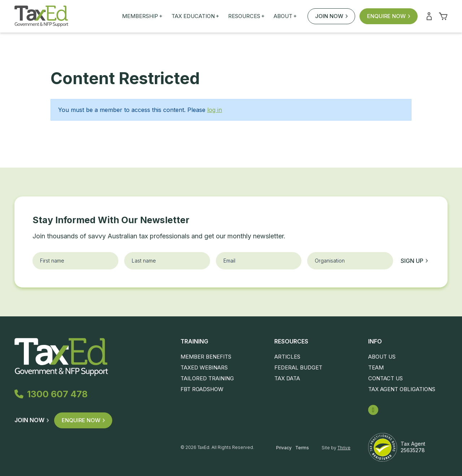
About (285, 16)
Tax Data (287, 378)
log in (215, 110)
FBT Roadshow (202, 389)
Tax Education (195, 16)
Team (376, 367)
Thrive (344, 448)
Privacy (284, 448)
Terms (302, 448)
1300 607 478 (51, 394)
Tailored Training (207, 378)
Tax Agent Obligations (402, 389)
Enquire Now (389, 16)
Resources (246, 16)
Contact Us (385, 378)
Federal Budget (298, 367)
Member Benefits (206, 357)
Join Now (331, 16)
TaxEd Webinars (204, 367)
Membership (142, 16)
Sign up (414, 261)
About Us (382, 357)
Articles (287, 357)
